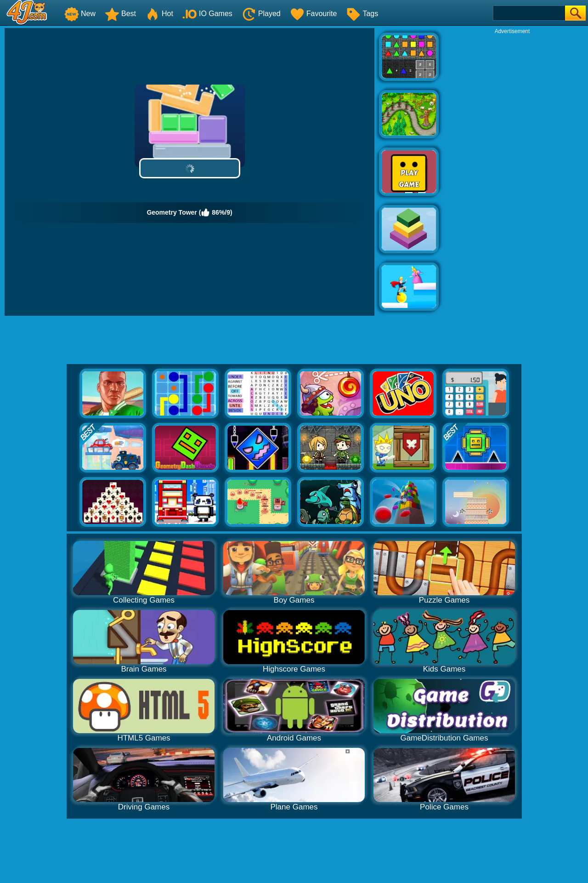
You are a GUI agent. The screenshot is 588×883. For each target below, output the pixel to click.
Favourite (314, 14)
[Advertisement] (512, 173)
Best (120, 14)
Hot (159, 14)
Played (261, 14)
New (80, 14)
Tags (362, 14)
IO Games (207, 14)
